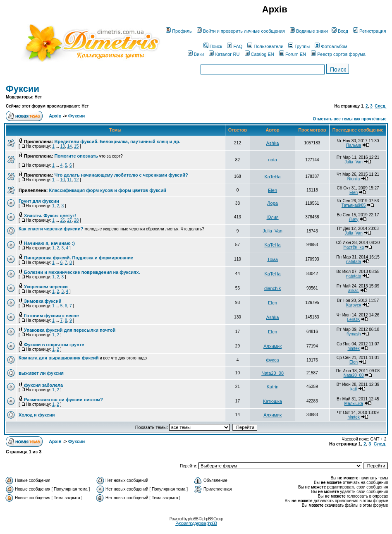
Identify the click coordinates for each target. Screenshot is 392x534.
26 (63, 220)
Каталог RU (224, 54)
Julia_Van (354, 162)
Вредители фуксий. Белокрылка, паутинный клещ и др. (118, 141)
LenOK (354, 320)
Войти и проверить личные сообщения (241, 31)
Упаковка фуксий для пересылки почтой (70, 330)
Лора (272, 203)
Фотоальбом (331, 46)
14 (69, 146)
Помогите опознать (76, 156)
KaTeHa (273, 177)
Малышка (354, 403)
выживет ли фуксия (41, 373)
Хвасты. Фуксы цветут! (50, 216)
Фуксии (23, 89)
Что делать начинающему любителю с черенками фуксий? (121, 175)
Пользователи (265, 46)
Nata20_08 (272, 373)
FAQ (235, 46)
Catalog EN (259, 54)
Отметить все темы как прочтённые (349, 119)
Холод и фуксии (37, 415)
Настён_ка (354, 247)
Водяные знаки (309, 31)
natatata (354, 262)
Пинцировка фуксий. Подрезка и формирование (79, 258)
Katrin (273, 387)
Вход (340, 31)
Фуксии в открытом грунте (54, 345)
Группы (299, 46)
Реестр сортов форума (338, 54)
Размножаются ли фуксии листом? (63, 400)
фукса (273, 360)
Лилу (354, 219)
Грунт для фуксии (39, 201)
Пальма (354, 145)
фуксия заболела (43, 385)
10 (63, 180)
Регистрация (369, 31)
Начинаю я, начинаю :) (49, 243)
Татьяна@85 (354, 205)
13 (63, 146)
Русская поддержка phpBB (196, 523)
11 (69, 180)
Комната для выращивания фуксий (59, 358)
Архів (55, 116)
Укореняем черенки (46, 287)
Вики (196, 54)
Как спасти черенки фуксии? (51, 229)
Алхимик (272, 346)
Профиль (179, 31)
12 (76, 180)
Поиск (213, 46)
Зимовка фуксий (43, 301)
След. (380, 106)
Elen (272, 190)
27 (69, 220)
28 (76, 220)
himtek (353, 348)
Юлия (273, 217)
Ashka (273, 143)
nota (272, 160)
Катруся (354, 305)
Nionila (354, 179)
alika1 (354, 291)
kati (354, 389)
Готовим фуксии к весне (51, 316)
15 (76, 146)
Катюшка (272, 401)
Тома (272, 259)
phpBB (193, 519)
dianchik (272, 288)
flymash (354, 334)
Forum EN (293, 54)
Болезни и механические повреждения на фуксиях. (82, 272)
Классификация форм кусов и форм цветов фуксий (107, 190)
